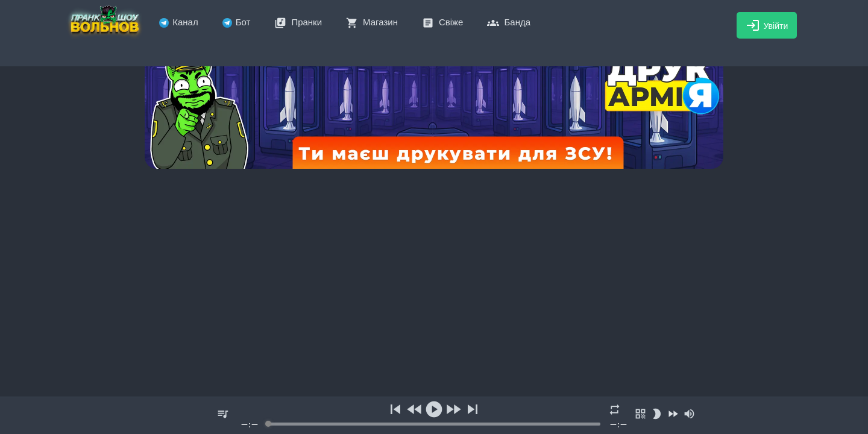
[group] (434, 416)
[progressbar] (434, 424)
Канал (178, 22)
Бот (237, 22)
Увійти (767, 25)
